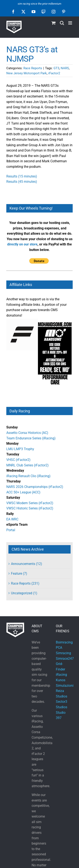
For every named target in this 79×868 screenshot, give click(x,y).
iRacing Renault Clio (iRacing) (28, 476)
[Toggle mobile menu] (70, 23)
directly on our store (22, 244)
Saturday (13, 498)
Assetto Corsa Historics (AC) (27, 433)
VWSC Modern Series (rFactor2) (30, 503)
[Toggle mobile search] (62, 23)
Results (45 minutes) (22, 182)
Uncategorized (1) (24, 593)
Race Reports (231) (25, 583)
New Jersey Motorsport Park (27, 73)
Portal (11, 530)
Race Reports (33, 68)
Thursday (13, 481)
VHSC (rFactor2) (18, 460)
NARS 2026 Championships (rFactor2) (35, 487)
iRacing (61, 675)
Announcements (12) (27, 564)
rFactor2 (54, 73)
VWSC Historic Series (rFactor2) (30, 508)
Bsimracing (64, 642)
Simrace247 (65, 659)
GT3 (56, 68)
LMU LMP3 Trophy (20, 449)
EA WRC (12, 519)
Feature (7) (19, 573)
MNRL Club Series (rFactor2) (27, 465)
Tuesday (13, 454)
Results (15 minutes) (22, 176)
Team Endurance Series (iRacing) (31, 438)
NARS (65, 68)
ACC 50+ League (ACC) (23, 492)
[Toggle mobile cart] (54, 23)
